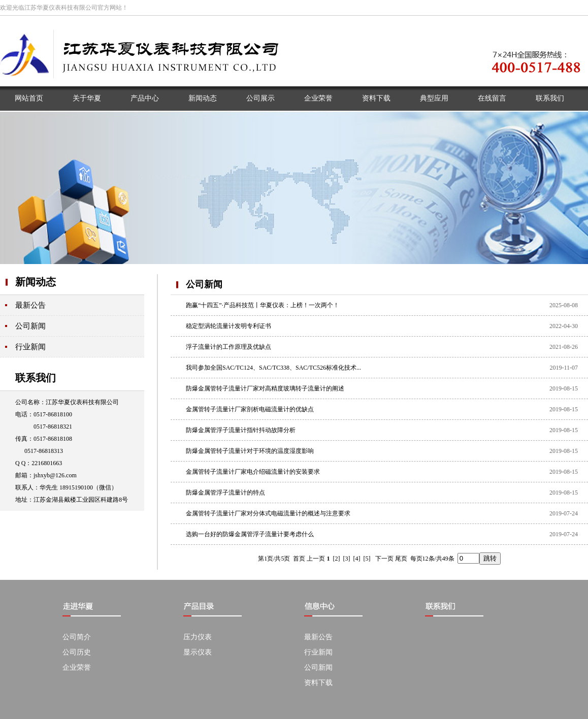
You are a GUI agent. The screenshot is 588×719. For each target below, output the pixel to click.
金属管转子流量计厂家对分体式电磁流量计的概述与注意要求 (268, 513)
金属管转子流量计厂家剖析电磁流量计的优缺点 (250, 409)
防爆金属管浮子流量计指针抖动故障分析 (241, 430)
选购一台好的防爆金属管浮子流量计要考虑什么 (250, 534)
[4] (357, 559)
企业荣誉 (77, 667)
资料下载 (318, 683)
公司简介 (77, 637)
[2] (337, 559)
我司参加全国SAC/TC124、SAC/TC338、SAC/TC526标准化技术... (273, 368)
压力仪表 (198, 637)
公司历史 (77, 652)
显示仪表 (198, 652)
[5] (367, 559)
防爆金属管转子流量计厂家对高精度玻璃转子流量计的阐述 (265, 388)
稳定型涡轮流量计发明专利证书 (228, 326)
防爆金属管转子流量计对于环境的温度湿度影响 (250, 451)
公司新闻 (30, 326)
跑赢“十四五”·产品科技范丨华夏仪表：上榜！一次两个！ (263, 305)
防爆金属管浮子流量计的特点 (225, 493)
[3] (347, 559)
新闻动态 (36, 282)
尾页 (401, 559)
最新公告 (30, 305)
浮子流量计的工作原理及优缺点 (228, 347)
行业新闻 (30, 347)
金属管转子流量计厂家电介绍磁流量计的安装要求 (253, 472)
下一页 (384, 559)
